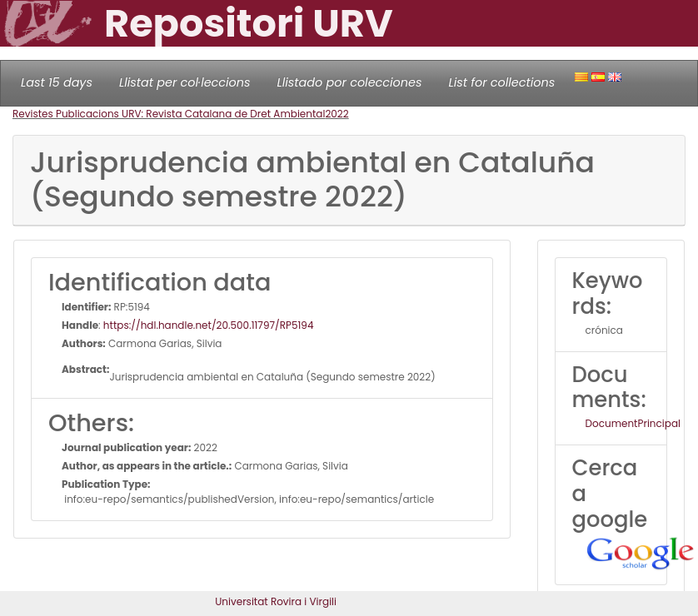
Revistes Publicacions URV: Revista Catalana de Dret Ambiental (169, 114)
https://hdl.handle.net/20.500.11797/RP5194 (209, 325)
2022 (337, 114)
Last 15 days (57, 82)
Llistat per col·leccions (185, 82)
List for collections (501, 82)
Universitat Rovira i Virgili (276, 601)
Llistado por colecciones (350, 82)
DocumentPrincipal (633, 423)
